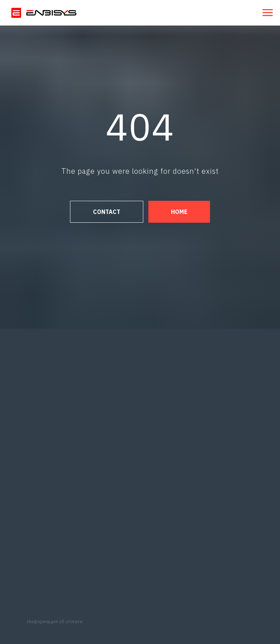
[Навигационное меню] (268, 13)
